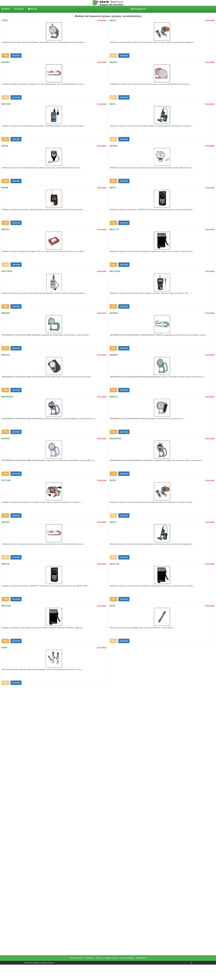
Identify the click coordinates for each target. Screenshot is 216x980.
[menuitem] (6, 9)
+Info (5, 56)
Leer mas (16, 56)
